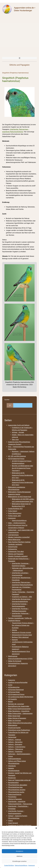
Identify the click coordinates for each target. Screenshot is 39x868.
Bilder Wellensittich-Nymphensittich (20, 723)
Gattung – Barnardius (15, 742)
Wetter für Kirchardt (15, 661)
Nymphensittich (13, 783)
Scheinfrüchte (13, 547)
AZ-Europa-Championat (16, 690)
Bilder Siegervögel (14, 716)
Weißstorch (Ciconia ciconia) (21, 633)
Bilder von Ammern (14, 721)
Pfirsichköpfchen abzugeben (18, 785)
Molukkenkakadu (14, 771)
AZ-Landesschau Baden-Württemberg (21, 697)
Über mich (15, 440)
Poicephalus (12, 797)
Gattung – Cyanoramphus (17, 747)
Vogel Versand (13, 823)
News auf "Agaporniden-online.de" (19, 780)
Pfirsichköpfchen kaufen (16, 792)
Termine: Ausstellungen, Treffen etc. (20, 618)
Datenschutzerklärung (21, 865)
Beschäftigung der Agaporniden (19, 706)
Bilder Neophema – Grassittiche (19, 711)
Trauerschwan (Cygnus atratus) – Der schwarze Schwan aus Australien (23, 625)
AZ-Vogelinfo (12, 699)
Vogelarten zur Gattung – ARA (22, 597)
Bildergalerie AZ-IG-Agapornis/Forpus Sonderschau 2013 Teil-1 (22, 475)
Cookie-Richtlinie (9, 865)
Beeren (10, 702)
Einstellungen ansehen (20, 861)
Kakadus (11, 768)
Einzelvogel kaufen (14, 728)
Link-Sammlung (13, 535)
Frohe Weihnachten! (15, 513)
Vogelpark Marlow (14, 621)
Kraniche (15, 640)
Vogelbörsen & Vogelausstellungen (20, 825)
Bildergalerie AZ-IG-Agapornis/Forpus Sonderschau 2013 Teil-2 (22, 482)
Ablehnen (19, 856)
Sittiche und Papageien (16, 554)
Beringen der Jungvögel (16, 704)
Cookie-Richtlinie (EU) (15, 509)
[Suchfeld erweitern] (10, 405)
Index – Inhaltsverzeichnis (17, 523)
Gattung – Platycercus (16, 749)
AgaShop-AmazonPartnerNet (18, 683)
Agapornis (12, 680)
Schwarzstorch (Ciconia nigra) (22, 635)
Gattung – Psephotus (15, 752)
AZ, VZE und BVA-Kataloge (17, 456)
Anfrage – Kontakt (18, 432)
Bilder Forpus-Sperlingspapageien (19, 709)
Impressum (31, 865)
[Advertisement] (19, 35)
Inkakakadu (12, 766)
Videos (10, 821)
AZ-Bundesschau (14, 687)
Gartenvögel (12, 737)
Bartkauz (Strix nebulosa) (20, 637)
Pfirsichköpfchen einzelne (17, 790)
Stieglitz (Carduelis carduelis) (18, 556)
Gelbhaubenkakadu (15, 759)
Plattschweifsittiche (15, 794)
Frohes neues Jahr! (14, 516)
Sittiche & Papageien (15, 799)
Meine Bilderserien (14, 540)
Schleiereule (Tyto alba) (16, 552)
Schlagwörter (13, 549)
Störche (14, 630)
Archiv (10, 685)
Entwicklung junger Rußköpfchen (19, 730)
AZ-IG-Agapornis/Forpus (16, 459)
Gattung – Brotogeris (15, 744)
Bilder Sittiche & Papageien (17, 718)
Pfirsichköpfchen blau (15, 787)
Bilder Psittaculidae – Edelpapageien (20, 714)
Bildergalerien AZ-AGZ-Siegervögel (20, 497)
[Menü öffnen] (20, 58)
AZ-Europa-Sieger (14, 692)
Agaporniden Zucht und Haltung (19, 425)
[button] (36, 828)
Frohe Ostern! (13, 511)
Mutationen (12, 778)
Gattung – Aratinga (14, 740)
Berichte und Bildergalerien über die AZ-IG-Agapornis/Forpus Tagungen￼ (22, 468)
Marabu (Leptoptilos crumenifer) (19, 537)
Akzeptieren (19, 851)
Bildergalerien (13, 725)
